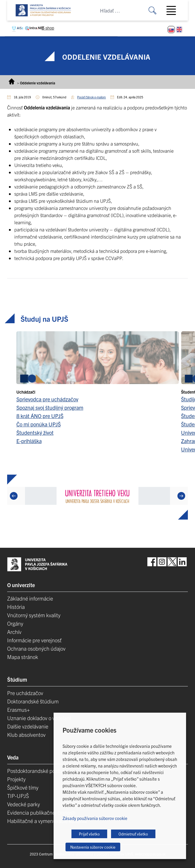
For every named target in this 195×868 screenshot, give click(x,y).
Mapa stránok (23, 657)
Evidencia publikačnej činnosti (41, 812)
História (16, 607)
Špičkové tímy (23, 787)
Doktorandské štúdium (33, 701)
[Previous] (14, 496)
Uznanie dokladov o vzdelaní (39, 718)
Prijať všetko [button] (89, 834)
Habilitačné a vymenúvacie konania (47, 821)
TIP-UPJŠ (18, 796)
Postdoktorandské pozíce (36, 771)
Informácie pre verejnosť (34, 640)
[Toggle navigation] (174, 10)
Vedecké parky (24, 804)
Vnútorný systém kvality (34, 615)
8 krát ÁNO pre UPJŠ (40, 416)
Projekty (16, 779)
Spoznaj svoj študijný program (50, 407)
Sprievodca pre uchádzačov (47, 399)
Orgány (15, 623)
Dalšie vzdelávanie (28, 726)
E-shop (48, 28)
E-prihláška (29, 441)
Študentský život (35, 433)
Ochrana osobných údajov (36, 648)
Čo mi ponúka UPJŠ (39, 424)
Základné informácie (30, 598)
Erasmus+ (18, 710)
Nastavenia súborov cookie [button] (93, 847)
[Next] (181, 496)
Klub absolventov (26, 735)
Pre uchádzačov (25, 693)
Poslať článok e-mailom (91, 97)
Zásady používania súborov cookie (95, 818)
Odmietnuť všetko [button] (133, 834)
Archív (14, 632)
